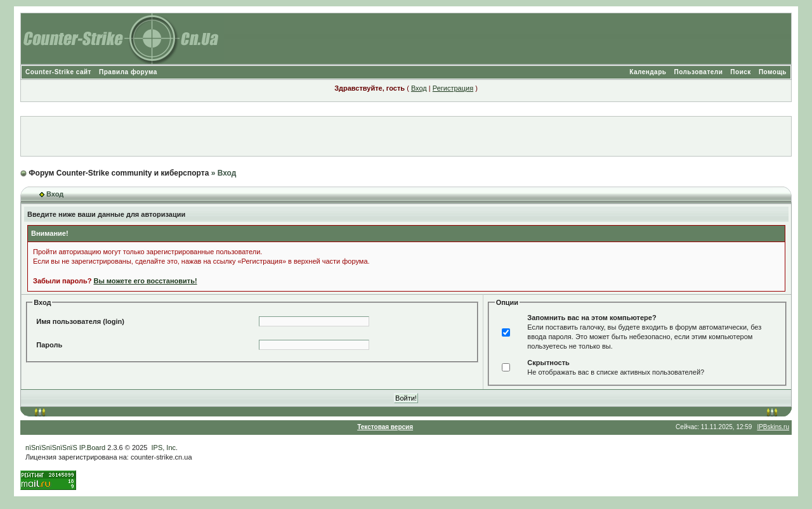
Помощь (773, 72)
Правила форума (128, 72)
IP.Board (92, 448)
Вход (419, 88)
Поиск (741, 72)
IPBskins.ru (773, 427)
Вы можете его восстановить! (145, 281)
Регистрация (453, 88)
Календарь (648, 72)
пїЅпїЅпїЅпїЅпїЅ (51, 448)
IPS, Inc (164, 448)
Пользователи (698, 72)
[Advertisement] (406, 136)
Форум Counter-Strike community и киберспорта (119, 173)
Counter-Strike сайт (58, 72)
